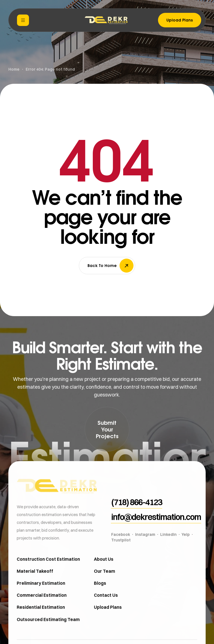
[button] (107, 429)
